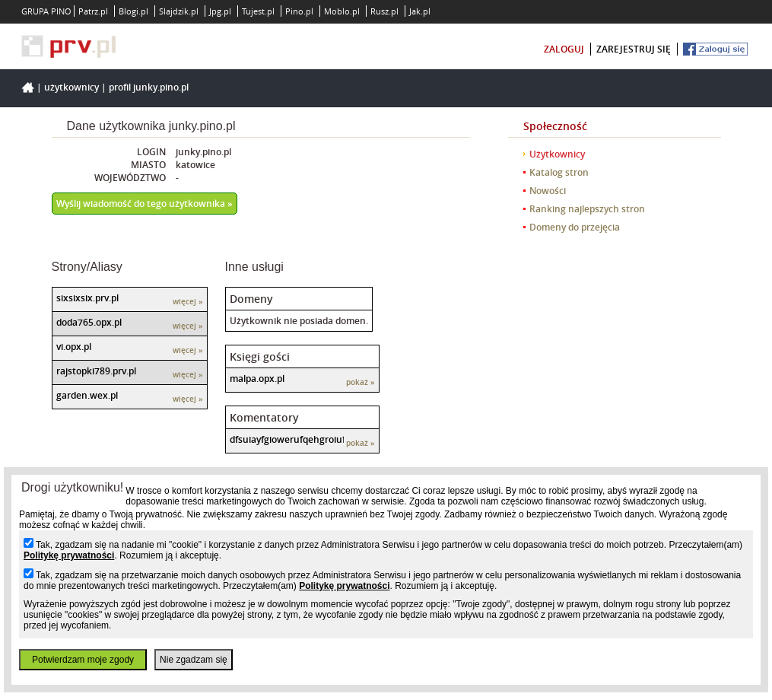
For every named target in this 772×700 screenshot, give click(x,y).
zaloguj (564, 49)
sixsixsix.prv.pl (87, 298)
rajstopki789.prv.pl (96, 371)
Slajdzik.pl (179, 11)
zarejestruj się (634, 49)
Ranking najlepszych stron (587, 209)
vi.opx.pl (74, 347)
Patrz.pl (93, 11)
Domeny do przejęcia (575, 227)
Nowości (548, 191)
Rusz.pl (384, 11)
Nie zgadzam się (194, 660)
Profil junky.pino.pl (149, 87)
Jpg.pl (220, 11)
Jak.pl (420, 11)
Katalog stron (559, 172)
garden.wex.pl (87, 395)
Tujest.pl (258, 11)
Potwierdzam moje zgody (83, 660)
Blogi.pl (133, 11)
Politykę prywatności (69, 555)
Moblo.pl (342, 11)
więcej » (188, 302)
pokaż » (361, 382)
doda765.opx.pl (89, 322)
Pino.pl (299, 11)
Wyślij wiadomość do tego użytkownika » (145, 204)
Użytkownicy (71, 87)
